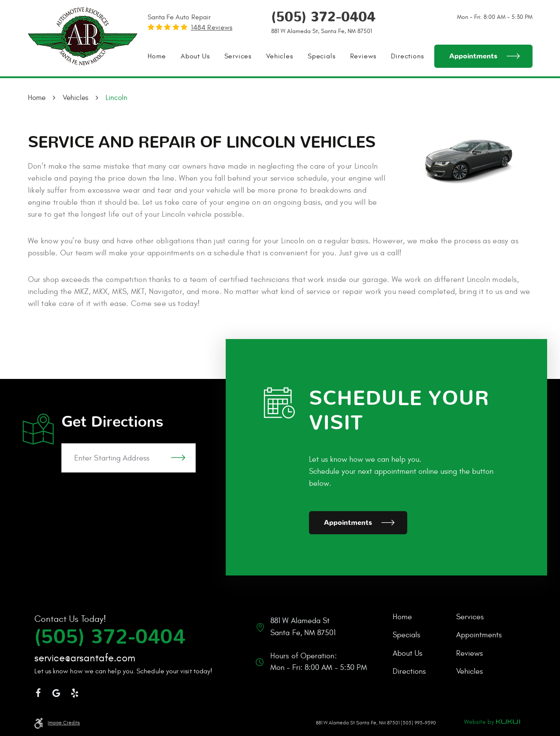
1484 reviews (212, 27)
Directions (407, 56)
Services (238, 56)
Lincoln (117, 98)
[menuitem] (157, 56)
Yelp (75, 693)
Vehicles (279, 56)
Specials (321, 56)
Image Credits (64, 723)
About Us (195, 56)
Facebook (38, 693)
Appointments (473, 56)
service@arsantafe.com (85, 658)
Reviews (363, 56)
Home (157, 56)
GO (178, 458)
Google (56, 693)
